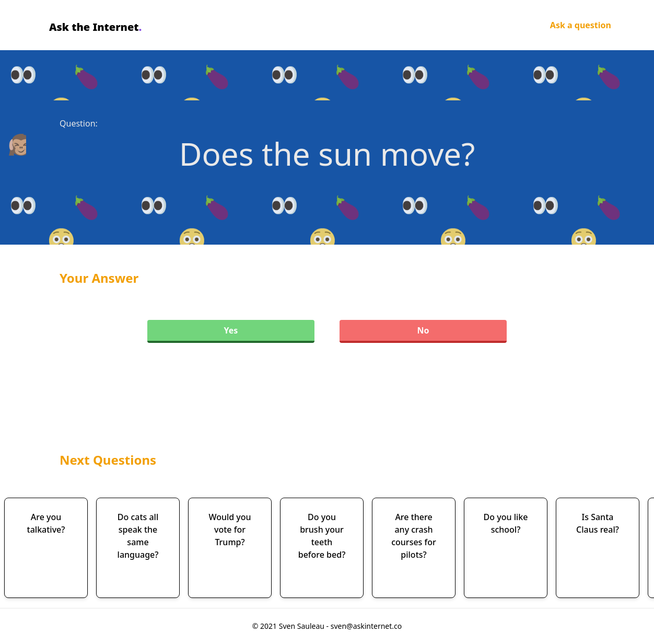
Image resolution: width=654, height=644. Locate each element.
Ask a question (581, 25)
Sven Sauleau (303, 626)
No (423, 330)
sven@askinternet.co (366, 626)
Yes (231, 330)
